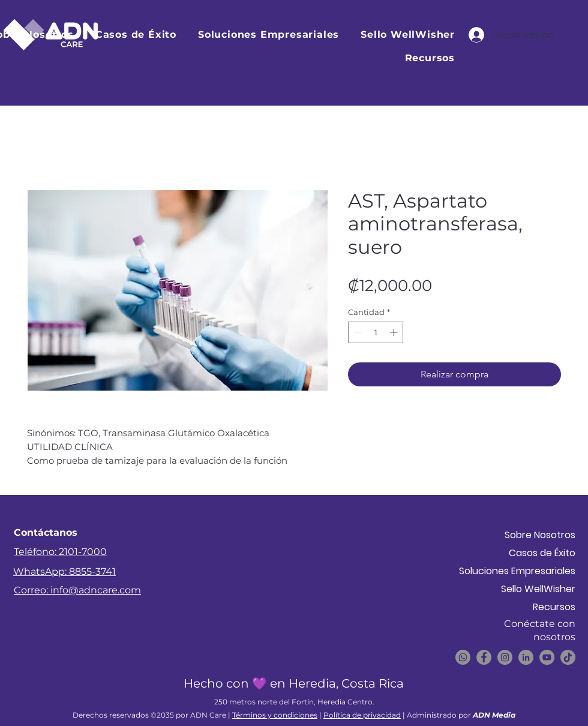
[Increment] (395, 332)
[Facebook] (484, 657)
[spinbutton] (376, 332)
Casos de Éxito (542, 553)
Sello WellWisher (538, 589)
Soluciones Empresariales (533, 571)
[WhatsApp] (463, 657)
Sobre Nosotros (540, 535)
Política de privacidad (362, 715)
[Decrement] (357, 332)
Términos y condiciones (275, 715)
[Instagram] (505, 657)
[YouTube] (547, 657)
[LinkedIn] (526, 657)
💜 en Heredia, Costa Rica (328, 683)
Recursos (554, 607)
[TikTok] (568, 657)
